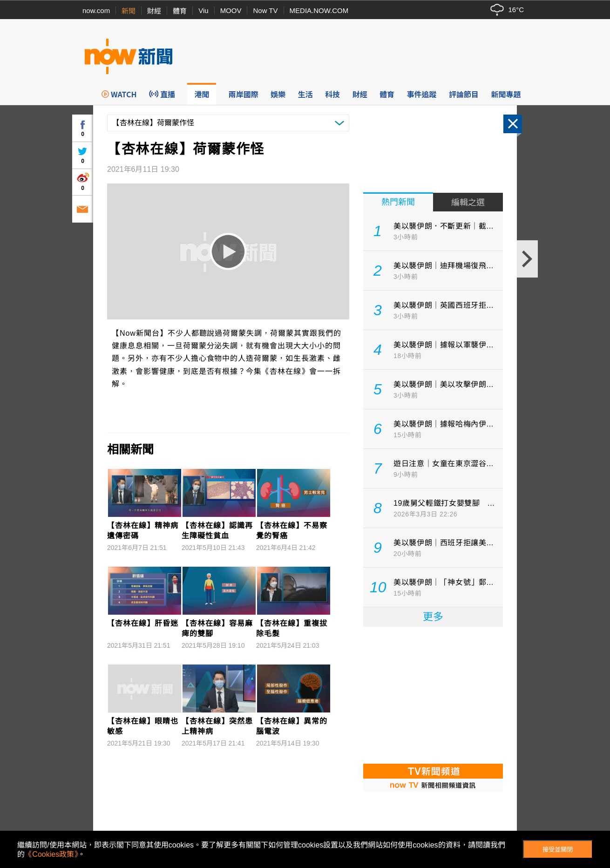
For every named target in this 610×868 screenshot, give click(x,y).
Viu (203, 10)
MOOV (231, 10)
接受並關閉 (558, 850)
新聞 (129, 11)
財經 (154, 11)
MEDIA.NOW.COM (319, 10)
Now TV (265, 10)
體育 (180, 11)
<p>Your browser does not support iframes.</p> (433, 694)
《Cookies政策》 (51, 854)
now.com (96, 10)
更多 (433, 617)
